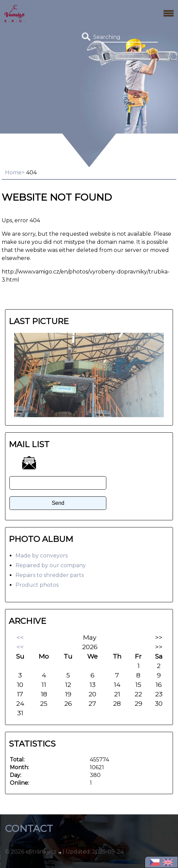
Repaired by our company (51, 565)
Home (13, 172)
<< (20, 637)
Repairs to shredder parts (50, 575)
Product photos (37, 585)
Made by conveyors (42, 556)
